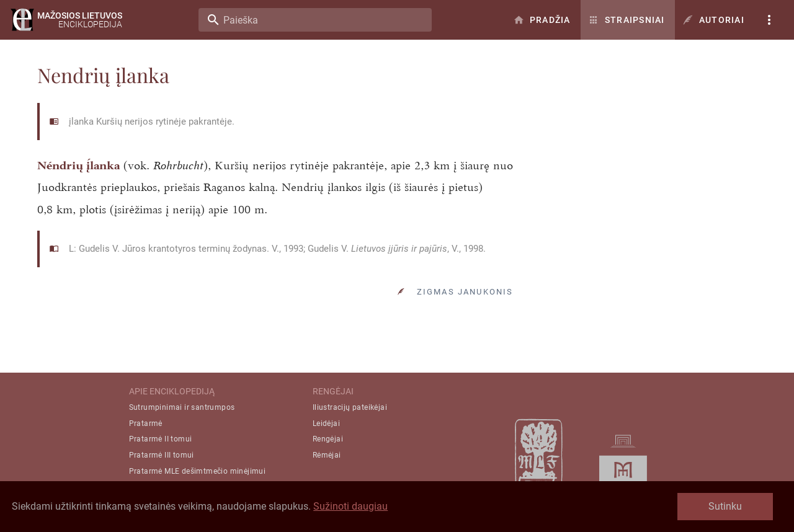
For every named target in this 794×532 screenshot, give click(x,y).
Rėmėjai (327, 455)
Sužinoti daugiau (350, 506)
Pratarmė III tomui (162, 455)
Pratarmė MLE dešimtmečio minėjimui (198, 471)
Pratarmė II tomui (161, 439)
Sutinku (725, 506)
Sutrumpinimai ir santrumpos (182, 407)
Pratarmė (146, 423)
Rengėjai (328, 439)
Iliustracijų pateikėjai (350, 407)
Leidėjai (326, 423)
